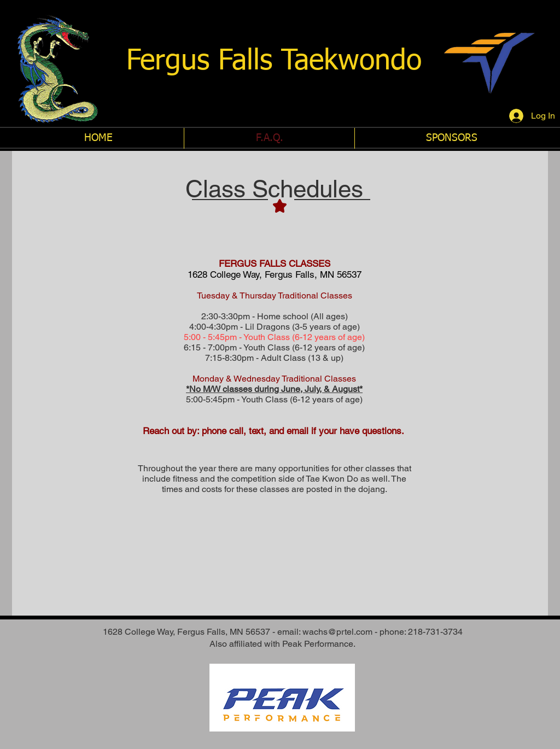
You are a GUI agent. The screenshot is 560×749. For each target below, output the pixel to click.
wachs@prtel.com (337, 632)
